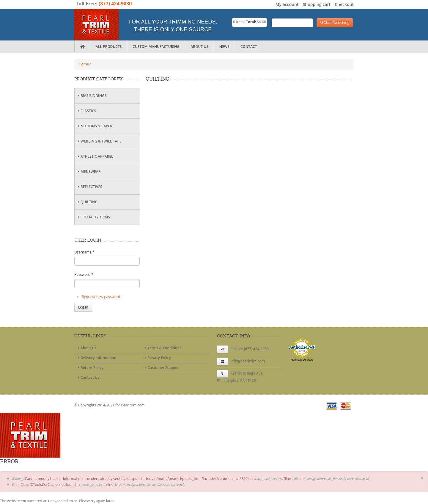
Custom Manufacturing (156, 47)
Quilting (87, 202)
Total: (251, 22)
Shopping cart (317, 4)
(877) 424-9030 (115, 4)
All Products (109, 47)
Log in (83, 307)
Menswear (88, 172)
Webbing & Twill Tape (99, 141)
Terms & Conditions (162, 348)
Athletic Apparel (95, 156)
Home (84, 64)
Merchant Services (302, 360)
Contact (249, 47)
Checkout (344, 4)
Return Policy (90, 368)
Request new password (101, 297)
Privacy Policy (157, 358)
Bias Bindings (91, 96)
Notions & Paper (94, 126)
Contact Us (88, 377)
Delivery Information (96, 358)
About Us (199, 47)
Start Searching (335, 22)
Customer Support (161, 368)
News (224, 47)
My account (287, 4)
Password (84, 274)
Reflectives (89, 187)
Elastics (86, 111)
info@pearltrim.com (248, 361)
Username (84, 252)
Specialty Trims (93, 217)
